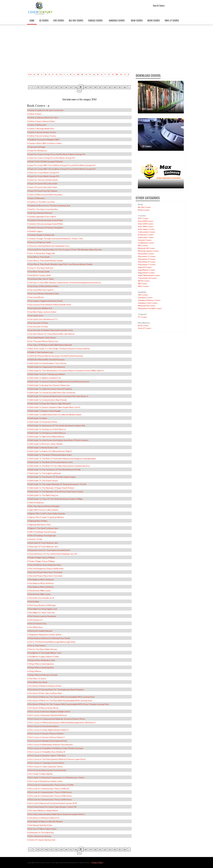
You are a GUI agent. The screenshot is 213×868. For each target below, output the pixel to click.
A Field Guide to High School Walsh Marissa (46, 437)
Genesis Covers (145, 240)
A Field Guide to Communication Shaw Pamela (47, 400)
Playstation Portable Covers (150, 308)
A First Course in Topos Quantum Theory (45, 766)
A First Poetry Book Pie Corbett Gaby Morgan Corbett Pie (52, 807)
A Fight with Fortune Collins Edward (43, 510)
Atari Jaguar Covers (146, 229)
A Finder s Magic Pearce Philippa (41, 558)
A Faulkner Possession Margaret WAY (43, 140)
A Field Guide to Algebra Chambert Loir (44, 378)
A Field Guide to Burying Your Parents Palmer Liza (48, 385)
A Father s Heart (34, 114)
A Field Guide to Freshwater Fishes (42, 422)
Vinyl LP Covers (172, 21)
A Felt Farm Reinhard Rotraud (40, 213)
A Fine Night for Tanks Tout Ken (41, 613)
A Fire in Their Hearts (36, 646)
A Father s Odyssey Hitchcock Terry (43, 118)
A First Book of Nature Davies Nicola (43, 708)
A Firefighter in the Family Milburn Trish (44, 653)
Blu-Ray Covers (76, 21)
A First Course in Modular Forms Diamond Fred (47, 741)
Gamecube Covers (146, 237)
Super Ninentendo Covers (149, 275)
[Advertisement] (79, 50)
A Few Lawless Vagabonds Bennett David (45, 301)
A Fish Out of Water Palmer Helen (42, 829)
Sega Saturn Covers (146, 273)
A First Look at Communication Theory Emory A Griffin (50, 785)
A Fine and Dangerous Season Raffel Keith (45, 569)
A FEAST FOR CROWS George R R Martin (45, 162)
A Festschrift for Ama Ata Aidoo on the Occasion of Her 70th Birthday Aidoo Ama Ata (65, 250)
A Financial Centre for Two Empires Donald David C (49, 550)
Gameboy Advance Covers (149, 300)
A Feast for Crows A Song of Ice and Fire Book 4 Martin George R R (56, 154)
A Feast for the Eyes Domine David (42, 180)
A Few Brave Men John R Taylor (41, 279)
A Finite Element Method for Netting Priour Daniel (49, 638)
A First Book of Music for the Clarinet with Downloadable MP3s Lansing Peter (61, 697)
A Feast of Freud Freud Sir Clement (42, 191)
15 (71, 87)
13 (61, 87)
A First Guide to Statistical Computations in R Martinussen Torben (56, 777)
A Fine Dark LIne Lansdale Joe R (41, 598)
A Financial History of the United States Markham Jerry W (52, 554)
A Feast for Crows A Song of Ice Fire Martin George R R (51, 158)
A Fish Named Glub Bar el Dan (40, 825)
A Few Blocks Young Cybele (39, 275)
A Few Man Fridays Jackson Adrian (42, 312)
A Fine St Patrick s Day (37, 624)
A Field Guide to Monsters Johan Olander (45, 444)
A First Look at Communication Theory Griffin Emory (50, 792)
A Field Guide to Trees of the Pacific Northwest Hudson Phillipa (55, 499)
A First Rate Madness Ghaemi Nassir (43, 810)
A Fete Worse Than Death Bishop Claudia (45, 261)
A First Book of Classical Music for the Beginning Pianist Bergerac (56, 689)
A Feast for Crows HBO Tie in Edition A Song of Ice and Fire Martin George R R (61, 165)
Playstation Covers (146, 254)
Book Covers (137, 21)
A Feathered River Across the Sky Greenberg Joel (49, 206)
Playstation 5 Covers (147, 264)
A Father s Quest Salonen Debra (41, 121)
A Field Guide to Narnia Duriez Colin (43, 448)
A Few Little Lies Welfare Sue (40, 308)
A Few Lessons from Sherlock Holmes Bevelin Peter (49, 305)
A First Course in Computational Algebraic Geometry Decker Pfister (56, 719)
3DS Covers (143, 295)
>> (79, 90)
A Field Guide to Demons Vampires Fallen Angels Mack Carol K (54, 407)
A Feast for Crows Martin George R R (43, 173)
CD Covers (44, 21)
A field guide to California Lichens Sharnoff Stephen (50, 389)
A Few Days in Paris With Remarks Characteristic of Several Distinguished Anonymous (64, 283)
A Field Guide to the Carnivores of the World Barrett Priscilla (54, 470)
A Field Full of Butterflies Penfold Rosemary (46, 360)
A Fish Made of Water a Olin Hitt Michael (45, 821)
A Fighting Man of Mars (37, 521)
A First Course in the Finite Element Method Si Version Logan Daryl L (57, 759)
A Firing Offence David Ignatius (41, 664)
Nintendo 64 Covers (146, 248)
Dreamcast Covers (146, 235)
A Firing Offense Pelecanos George (42, 675)
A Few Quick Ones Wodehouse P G (42, 319)
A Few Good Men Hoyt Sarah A (40, 290)
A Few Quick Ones (35, 316)
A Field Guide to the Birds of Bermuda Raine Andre (49, 455)
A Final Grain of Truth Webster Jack (43, 543)
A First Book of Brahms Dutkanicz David (44, 686)
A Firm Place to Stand (37, 678)
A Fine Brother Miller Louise (39, 591)
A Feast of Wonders (36, 198)
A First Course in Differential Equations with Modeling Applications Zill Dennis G (62, 722)
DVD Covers (59, 21)
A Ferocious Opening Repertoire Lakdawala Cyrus (48, 246)
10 (46, 87)
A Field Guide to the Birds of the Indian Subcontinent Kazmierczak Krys (58, 466)
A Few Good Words (36, 297)
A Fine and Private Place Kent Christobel (45, 572)
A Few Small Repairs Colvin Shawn (42, 338)
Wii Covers (142, 283)
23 (110, 87)
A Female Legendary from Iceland (41, 217)
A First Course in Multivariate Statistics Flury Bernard (50, 744)
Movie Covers (154, 21)
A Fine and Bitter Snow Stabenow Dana (44, 565)
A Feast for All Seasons (37, 151)
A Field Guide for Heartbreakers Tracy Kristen (47, 363)
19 (90, 87)
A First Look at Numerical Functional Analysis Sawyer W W (52, 803)
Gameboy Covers (145, 297)
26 (125, 87)
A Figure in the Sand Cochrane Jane (43, 528)
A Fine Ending (33, 602)
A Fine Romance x (35, 620)
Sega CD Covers (145, 267)
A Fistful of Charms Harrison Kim (41, 840)
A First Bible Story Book (37, 682)
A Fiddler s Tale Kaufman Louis (40, 352)
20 (95, 87)
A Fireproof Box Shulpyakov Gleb (41, 660)
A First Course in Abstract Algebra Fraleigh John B (49, 711)
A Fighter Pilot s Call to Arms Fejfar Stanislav (46, 514)
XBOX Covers (144, 281)
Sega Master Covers (147, 270)
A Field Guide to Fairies (37, 418)
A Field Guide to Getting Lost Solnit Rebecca (47, 429)
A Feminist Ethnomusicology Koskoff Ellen (45, 220)
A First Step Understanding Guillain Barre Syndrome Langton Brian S (56, 814)
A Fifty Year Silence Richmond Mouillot (44, 506)
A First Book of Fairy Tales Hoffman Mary (45, 693)
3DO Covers (143, 218)
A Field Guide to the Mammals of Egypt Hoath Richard (51, 488)
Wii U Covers (143, 286)
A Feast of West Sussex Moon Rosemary (45, 195)
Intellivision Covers (146, 243)
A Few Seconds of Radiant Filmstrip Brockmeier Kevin (50, 330)
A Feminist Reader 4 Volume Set (41, 235)
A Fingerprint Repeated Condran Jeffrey (44, 635)
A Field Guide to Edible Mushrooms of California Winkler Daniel (54, 415)
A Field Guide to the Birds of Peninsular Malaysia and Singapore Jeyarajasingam (62, 459)
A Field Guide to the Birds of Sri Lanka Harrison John (50, 462)
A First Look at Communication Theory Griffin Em (48, 788)
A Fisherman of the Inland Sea (40, 832)
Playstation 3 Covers (147, 259)
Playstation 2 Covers (147, 256)
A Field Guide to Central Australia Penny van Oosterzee (51, 393)
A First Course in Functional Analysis (43, 726)
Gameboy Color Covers (148, 303)
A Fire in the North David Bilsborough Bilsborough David (51, 642)
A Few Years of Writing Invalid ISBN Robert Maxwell (50, 345)
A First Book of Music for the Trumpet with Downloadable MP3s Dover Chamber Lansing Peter (68, 704)
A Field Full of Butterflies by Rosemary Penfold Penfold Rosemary (55, 356)
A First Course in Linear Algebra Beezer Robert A (48, 730)
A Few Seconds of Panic (38, 323)
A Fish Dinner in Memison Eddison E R (43, 818)
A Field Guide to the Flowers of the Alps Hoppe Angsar (52, 477)
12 (56, 87)
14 (66, 87)
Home (32, 21)
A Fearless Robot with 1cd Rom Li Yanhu (44, 143)
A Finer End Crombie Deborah (40, 631)
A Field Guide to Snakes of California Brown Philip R (49, 451)
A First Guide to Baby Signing (40, 774)
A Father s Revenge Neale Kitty (41, 129)
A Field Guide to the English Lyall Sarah (44, 473)
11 (51, 87)
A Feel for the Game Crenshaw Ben (43, 209)
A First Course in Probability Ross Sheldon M (46, 752)
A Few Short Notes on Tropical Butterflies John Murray (51, 334)
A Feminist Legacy (35, 231)
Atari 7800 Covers (146, 226)
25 (120, 87)
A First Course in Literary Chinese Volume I (46, 733)
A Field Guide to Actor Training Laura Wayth (46, 374)
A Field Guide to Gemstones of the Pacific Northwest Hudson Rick (56, 426)
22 (105, 87)
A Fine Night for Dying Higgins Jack (42, 609)
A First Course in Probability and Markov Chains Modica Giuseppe (55, 748)
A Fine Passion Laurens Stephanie (42, 616)
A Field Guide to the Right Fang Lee (43, 495)
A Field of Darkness (36, 503)
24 (115, 87)
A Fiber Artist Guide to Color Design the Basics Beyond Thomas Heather (59, 349)
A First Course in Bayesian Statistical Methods (47, 715)
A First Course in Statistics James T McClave (46, 755)
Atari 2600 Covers (146, 221)
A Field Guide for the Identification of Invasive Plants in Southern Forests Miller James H (65, 371)
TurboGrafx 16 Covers (147, 278)
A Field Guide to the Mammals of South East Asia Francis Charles (55, 492)
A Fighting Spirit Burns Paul (39, 525)
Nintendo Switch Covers (148, 251)
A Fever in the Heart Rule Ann (40, 268)
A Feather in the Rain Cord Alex (41, 202)
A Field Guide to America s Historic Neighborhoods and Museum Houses (58, 382)
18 (85, 87)
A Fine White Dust (35, 627)
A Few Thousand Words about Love (43, 341)
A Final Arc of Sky (35, 539)
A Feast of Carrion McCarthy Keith (42, 184)
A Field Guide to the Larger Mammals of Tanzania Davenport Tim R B (57, 484)
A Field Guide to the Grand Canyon (43, 481)
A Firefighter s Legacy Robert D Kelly (43, 656)
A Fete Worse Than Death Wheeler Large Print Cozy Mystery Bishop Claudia (60, 264)
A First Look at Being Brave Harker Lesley (45, 781)
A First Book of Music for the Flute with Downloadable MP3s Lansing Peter (60, 700)
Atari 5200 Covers (146, 224)
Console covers (95, 21)
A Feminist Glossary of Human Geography (45, 228)
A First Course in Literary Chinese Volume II (46, 737)
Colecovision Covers (147, 232)
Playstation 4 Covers (147, 262)
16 (76, 87)
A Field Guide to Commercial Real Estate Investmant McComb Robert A (58, 396)
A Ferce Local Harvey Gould (39, 242)
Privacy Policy (97, 862)
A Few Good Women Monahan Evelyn (43, 294)
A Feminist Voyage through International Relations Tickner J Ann (55, 239)
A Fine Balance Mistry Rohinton (41, 580)
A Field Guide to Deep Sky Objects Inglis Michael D (49, 404)
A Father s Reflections (37, 125)
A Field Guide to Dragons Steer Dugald (44, 411)
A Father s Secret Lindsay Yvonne (42, 132)
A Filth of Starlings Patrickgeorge (42, 536)
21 (100, 87)
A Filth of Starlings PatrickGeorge (42, 532)
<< (30, 87)
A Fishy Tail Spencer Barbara (39, 836)
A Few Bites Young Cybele (39, 272)
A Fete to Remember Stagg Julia (41, 253)
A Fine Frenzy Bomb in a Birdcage (41, 605)
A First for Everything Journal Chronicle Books (47, 770)
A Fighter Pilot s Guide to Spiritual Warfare (46, 517)
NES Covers (143, 245)
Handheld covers (117, 21)
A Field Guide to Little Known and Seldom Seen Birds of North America (58, 440)
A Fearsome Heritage (36, 147)
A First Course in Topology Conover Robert (46, 763)
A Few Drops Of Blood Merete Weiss (43, 286)
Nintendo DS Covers (147, 306)
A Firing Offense (34, 671)
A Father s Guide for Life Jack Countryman (45, 110)
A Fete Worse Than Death (39, 257)
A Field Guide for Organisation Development (46, 367)
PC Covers (142, 317)
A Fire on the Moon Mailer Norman (42, 649)
